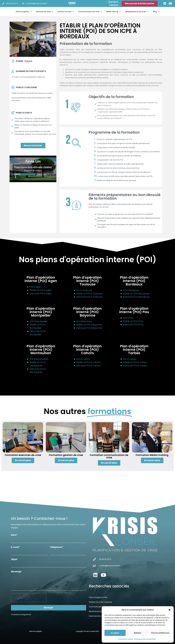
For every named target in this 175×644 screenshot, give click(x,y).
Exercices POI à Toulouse (89, 297)
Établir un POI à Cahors (88, 362)
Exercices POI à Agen (41, 293)
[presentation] (28, 598)
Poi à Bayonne (84, 321)
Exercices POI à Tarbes (135, 366)
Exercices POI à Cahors (88, 366)
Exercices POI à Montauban (38, 371)
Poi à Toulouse (84, 290)
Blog (156, 12)
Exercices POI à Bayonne (89, 328)
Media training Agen (98, 611)
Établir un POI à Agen (41, 290)
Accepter (115, 633)
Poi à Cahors (83, 359)
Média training (113, 12)
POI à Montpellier (39, 321)
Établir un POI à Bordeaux (136, 294)
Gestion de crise (66, 12)
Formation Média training (152, 455)
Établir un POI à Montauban (38, 364)
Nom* (14, 535)
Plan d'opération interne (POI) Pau (134, 310)
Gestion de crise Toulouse (100, 602)
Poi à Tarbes (130, 359)
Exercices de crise (45, 12)
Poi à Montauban (39, 359)
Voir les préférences (160, 633)
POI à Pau (128, 318)
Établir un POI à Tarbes (135, 362)
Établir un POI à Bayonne (89, 325)
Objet (14, 560)
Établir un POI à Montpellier (38, 326)
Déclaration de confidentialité (145, 639)
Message (16, 572)
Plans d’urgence (24, 12)
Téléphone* (57, 547)
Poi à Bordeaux (131, 290)
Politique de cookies (126, 639)
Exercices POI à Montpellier (38, 333)
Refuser (138, 633)
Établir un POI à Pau (133, 321)
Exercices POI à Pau (133, 325)
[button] (170, 610)
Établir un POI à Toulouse (89, 294)
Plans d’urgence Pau (98, 597)
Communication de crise (90, 12)
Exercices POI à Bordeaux (136, 297)
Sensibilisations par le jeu (137, 12)
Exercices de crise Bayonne (101, 616)
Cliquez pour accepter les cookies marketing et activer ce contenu (33, 169)
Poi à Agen (35, 287)
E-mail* (15, 547)
